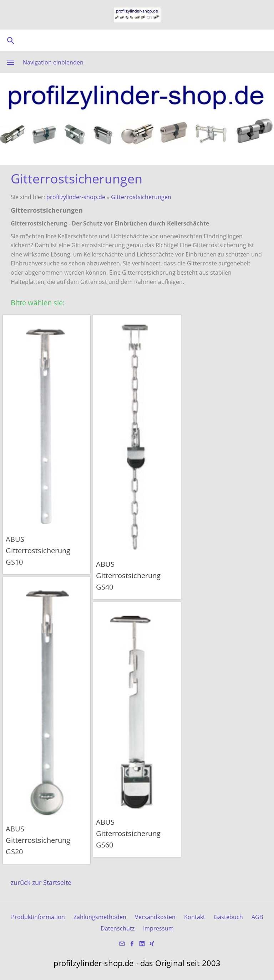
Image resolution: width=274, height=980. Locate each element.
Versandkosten (155, 917)
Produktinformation (38, 917)
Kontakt (195, 917)
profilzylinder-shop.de (76, 197)
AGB (257, 917)
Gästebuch (228, 917)
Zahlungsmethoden (100, 917)
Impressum (158, 928)
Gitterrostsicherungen (141, 197)
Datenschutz (118, 928)
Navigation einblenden (53, 62)
